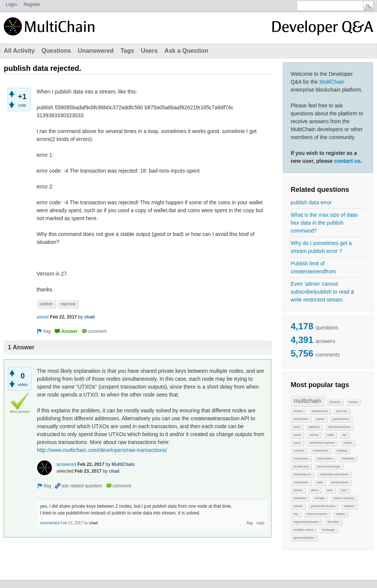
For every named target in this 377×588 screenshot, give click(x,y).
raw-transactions (339, 427)
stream (298, 411)
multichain (307, 401)
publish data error (311, 202)
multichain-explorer (322, 443)
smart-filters (325, 459)
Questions (56, 51)
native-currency (344, 498)
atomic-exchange (329, 466)
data (320, 482)
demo (314, 490)
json (344, 490)
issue (297, 443)
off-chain (333, 522)
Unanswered (96, 51)
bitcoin (298, 506)
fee (296, 514)
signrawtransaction (306, 522)
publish (46, 304)
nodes (348, 443)
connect (299, 451)
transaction (301, 459)
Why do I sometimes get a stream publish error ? (321, 247)
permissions (341, 419)
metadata (347, 459)
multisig (342, 451)
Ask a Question (186, 51)
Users (149, 51)
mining (314, 435)
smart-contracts (317, 514)
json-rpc (342, 411)
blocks (298, 490)
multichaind (320, 451)
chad (89, 317)
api (344, 435)
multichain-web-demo (334, 474)
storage (320, 498)
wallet (320, 419)
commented (50, 523)
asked (43, 317)
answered (66, 464)
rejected (68, 304)
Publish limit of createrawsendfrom (313, 267)
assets (353, 402)
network (349, 506)
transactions (320, 411)
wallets (340, 514)
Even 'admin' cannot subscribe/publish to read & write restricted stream (323, 292)
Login (11, 5)
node (330, 435)
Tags (127, 51)
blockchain (301, 419)
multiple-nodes (303, 530)
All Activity (19, 51)
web (330, 490)
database (300, 498)
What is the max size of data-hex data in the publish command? (325, 223)
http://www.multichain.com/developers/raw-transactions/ (102, 450)
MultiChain (332, 82)
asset (297, 435)
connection (301, 482)
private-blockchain (323, 506)
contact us (347, 161)
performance (340, 482)
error (297, 427)
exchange (329, 530)
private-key (301, 466)
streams (335, 402)
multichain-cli (302, 474)
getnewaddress (304, 538)
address (314, 427)
